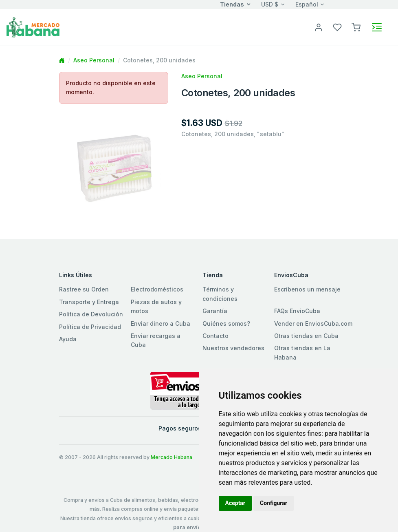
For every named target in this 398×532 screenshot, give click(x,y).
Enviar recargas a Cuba (156, 340)
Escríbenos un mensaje (307, 289)
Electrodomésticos (157, 289)
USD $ (270, 4)
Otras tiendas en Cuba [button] (306, 336)
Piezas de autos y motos (156, 306)
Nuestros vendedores (233, 348)
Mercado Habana (172, 457)
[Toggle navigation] (377, 27)
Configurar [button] (274, 503)
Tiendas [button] (232, 4)
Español (307, 4)
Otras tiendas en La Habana (302, 352)
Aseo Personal (94, 60)
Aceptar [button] (235, 503)
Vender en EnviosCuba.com (313, 323)
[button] (356, 27)
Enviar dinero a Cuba (161, 323)
